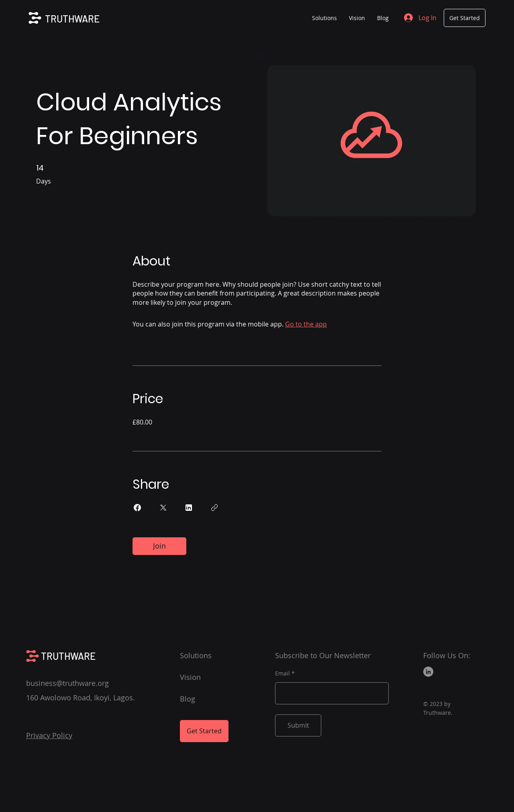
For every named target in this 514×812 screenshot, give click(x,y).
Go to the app (306, 324)
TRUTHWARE (72, 19)
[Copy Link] (214, 508)
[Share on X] (163, 508)
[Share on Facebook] (137, 508)
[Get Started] (465, 18)
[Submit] (298, 725)
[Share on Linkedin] (189, 508)
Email (282, 673)
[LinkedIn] (428, 672)
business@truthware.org (67, 683)
